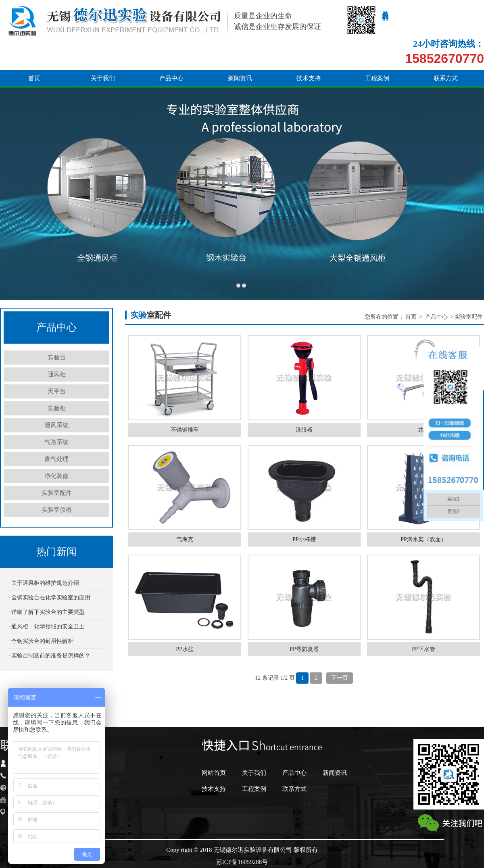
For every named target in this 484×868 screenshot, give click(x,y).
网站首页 (214, 773)
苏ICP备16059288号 (242, 862)
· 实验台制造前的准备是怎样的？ (49, 656)
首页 (34, 49)
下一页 (340, 678)
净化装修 (56, 476)
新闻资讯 (240, 49)
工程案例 (377, 49)
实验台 (57, 357)
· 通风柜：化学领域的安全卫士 (47, 627)
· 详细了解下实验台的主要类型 (47, 612)
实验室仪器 (57, 510)
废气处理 (56, 459)
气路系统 (56, 442)
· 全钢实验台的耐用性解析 (41, 641)
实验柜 (57, 408)
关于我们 (103, 49)
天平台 (57, 391)
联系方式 (446, 49)
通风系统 (56, 425)
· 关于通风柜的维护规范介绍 (44, 583)
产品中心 (171, 49)
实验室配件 (57, 493)
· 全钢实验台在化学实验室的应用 (49, 598)
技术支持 (309, 49)
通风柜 (57, 374)
